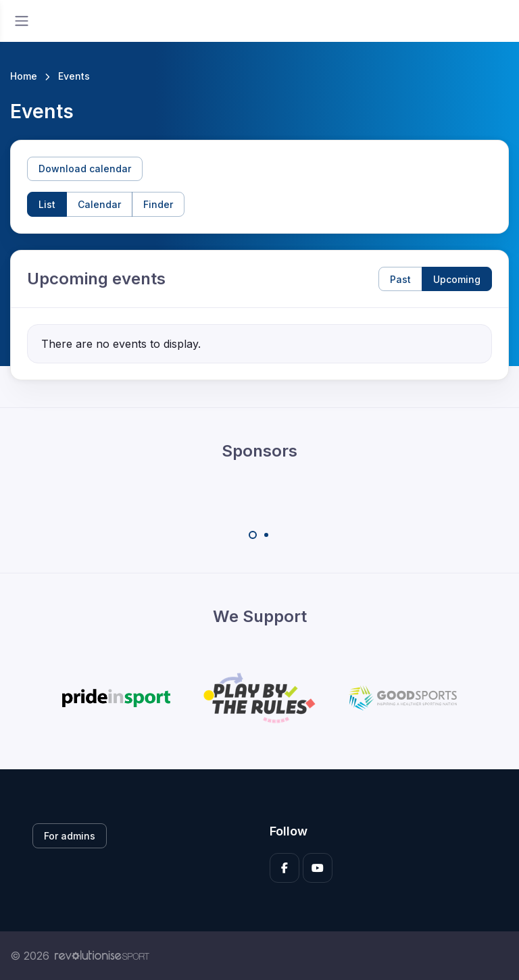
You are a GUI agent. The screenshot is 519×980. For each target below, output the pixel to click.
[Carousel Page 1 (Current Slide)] (253, 535)
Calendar (99, 204)
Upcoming (457, 279)
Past (400, 279)
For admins (70, 836)
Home (24, 76)
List (47, 204)
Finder (158, 204)
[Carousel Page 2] (266, 535)
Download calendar (85, 169)
